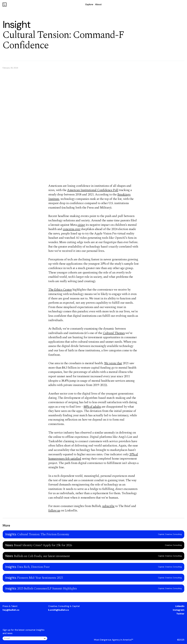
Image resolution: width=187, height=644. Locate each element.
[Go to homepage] (5, 5)
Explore (89, 4)
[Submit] (45, 638)
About (98, 4)
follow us (54, 511)
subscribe (108, 506)
